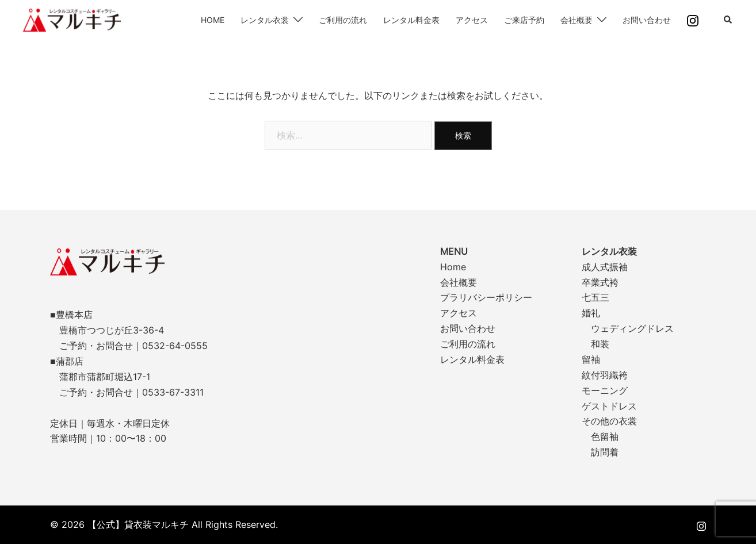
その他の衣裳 (609, 421)
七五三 (595, 297)
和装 (600, 344)
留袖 (591, 359)
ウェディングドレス (632, 328)
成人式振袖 (605, 267)
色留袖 (605, 436)
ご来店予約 (524, 20)
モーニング (605, 390)
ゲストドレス (609, 406)
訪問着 (605, 452)
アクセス (472, 20)
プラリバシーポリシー (486, 297)
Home (453, 267)
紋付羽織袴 (605, 375)
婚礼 (591, 313)
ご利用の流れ (343, 20)
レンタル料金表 (411, 20)
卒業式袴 (600, 282)
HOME (213, 20)
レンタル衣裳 (265, 20)
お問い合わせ (647, 20)
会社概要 (576, 20)
